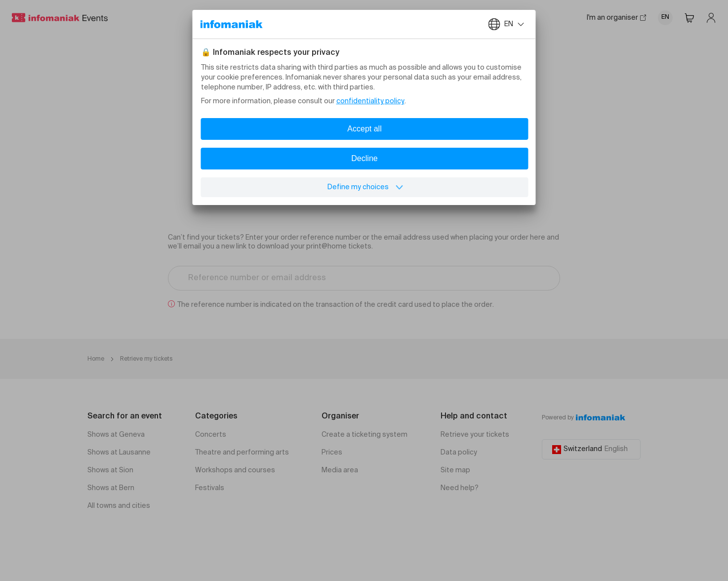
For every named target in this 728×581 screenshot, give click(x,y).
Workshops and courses (235, 470)
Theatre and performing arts (242, 453)
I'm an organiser (616, 18)
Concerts (211, 435)
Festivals (210, 488)
